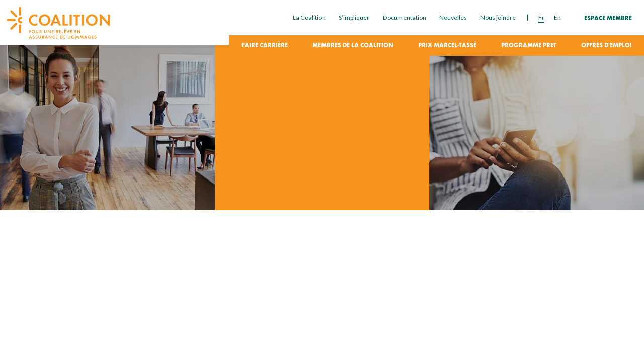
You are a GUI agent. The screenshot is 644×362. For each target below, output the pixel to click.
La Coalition (309, 17)
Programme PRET (529, 46)
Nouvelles (453, 17)
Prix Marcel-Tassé (447, 46)
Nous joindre (498, 17)
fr (541, 17)
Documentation (405, 17)
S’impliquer (354, 17)
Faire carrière (265, 46)
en (557, 17)
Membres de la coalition (353, 46)
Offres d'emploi (607, 46)
